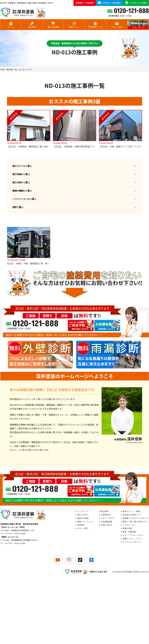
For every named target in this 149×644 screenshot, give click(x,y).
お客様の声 (106, 515)
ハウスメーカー (129, 525)
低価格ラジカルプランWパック (136, 518)
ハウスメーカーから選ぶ (75, 199)
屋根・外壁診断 (129, 532)
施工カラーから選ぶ (75, 166)
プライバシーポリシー (132, 542)
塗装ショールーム (85, 522)
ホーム (11, 25)
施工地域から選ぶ (75, 174)
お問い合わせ (107, 525)
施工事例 (32, 25)
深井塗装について (96, 25)
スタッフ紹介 (117, 25)
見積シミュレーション (132, 539)
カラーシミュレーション (133, 535)
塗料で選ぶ (75, 207)
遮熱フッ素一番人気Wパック (135, 522)
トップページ (83, 511)
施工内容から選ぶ (75, 183)
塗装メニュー (74, 25)
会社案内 (81, 525)
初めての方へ (83, 515)
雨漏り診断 (127, 528)
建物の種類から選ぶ (75, 191)
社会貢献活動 (107, 522)
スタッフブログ (108, 518)
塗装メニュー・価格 (131, 511)
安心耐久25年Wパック (132, 515)
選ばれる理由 (53, 25)
